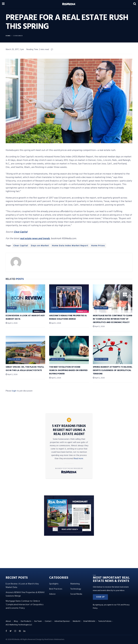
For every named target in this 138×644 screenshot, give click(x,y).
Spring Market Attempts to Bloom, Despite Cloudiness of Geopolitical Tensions (113, 370)
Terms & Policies (105, 621)
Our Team (38, 621)
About (8, 621)
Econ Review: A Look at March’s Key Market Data (25, 317)
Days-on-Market (40, 246)
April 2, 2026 (12, 323)
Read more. (79, 459)
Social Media (76, 594)
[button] (100, 597)
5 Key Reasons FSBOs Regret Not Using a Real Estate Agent (69, 430)
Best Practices (56, 589)
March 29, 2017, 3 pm (15, 49)
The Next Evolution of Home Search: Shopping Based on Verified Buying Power (68, 370)
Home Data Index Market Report (70, 246)
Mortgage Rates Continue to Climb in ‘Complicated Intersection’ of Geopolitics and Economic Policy (113, 319)
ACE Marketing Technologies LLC (19, 625)
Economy (12, 308)
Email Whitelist (89, 621)
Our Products (26, 621)
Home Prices (98, 246)
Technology (76, 589)
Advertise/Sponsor (62, 621)
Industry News (101, 308)
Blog (16, 621)
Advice (52, 594)
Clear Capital (21, 246)
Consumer (18, 36)
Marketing (75, 584)
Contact (48, 621)
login (14, 391)
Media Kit (77, 621)
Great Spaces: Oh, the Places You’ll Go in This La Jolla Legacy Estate (25, 369)
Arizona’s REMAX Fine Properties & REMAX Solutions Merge (68, 317)
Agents (55, 308)
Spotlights (54, 584)
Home (8, 36)
